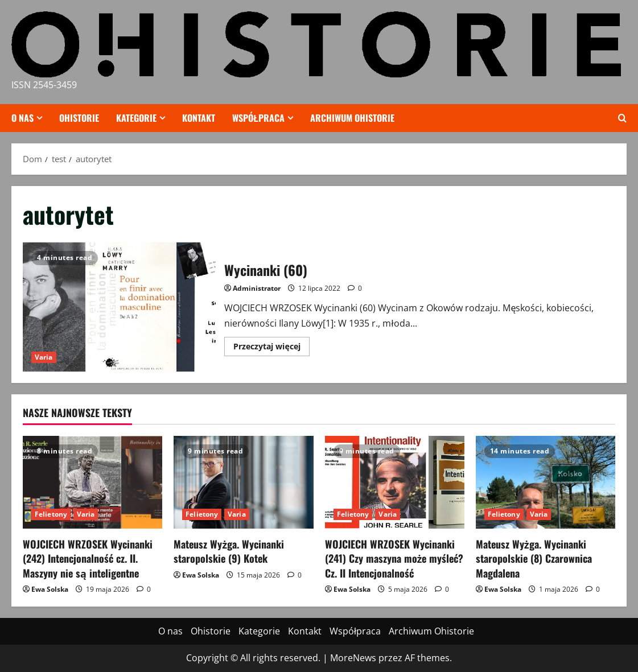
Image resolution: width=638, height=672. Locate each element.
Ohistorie (79, 118)
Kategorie (136, 118)
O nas (22, 118)
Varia (44, 357)
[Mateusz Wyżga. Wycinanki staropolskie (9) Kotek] (243, 483)
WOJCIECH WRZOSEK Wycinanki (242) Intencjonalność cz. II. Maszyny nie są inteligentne (88, 558)
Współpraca (258, 118)
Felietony (51, 514)
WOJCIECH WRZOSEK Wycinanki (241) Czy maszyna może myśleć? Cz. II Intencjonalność (394, 558)
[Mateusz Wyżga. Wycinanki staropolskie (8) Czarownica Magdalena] (546, 483)
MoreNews (353, 658)
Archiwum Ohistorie (352, 118)
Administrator (257, 288)
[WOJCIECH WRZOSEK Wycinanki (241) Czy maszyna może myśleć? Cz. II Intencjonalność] (395, 483)
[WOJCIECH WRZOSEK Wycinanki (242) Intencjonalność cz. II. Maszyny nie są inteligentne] (92, 483)
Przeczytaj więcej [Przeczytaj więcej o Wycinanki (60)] (271, 348)
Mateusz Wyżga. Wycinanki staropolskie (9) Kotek (229, 551)
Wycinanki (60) (119, 307)
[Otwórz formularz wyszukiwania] (622, 118)
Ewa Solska (50, 589)
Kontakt (199, 118)
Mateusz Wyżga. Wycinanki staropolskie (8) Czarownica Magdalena (534, 558)
